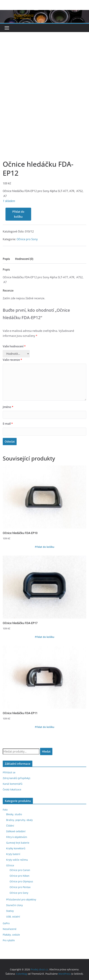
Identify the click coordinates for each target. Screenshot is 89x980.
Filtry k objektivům (17, 837)
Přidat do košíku (18, 214)
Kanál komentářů (13, 784)
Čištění (10, 826)
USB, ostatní (13, 917)
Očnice (10, 865)
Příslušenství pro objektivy (21, 899)
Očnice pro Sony (27, 239)
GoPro (6, 923)
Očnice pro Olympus (21, 881)
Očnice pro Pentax (20, 887)
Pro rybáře (9, 940)
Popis (6, 259)
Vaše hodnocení (14, 346)
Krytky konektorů (16, 848)
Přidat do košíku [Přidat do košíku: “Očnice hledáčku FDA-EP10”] (45, 547)
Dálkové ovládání (16, 831)
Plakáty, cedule (11, 935)
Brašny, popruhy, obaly (19, 820)
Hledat (46, 751)
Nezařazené (10, 929)
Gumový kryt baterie (18, 843)
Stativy (10, 911)
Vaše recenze (12, 360)
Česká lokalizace (12, 789)
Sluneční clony (14, 905)
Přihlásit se (9, 772)
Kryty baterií (13, 854)
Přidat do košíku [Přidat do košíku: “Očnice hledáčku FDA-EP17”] (45, 637)
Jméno (8, 407)
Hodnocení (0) (24, 259)
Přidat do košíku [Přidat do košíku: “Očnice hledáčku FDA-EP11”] (45, 727)
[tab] (6, 260)
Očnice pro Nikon (20, 876)
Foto (5, 810)
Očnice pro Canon (20, 870)
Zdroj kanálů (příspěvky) (16, 778)
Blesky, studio (14, 814)
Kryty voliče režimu (17, 860)
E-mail (8, 424)
